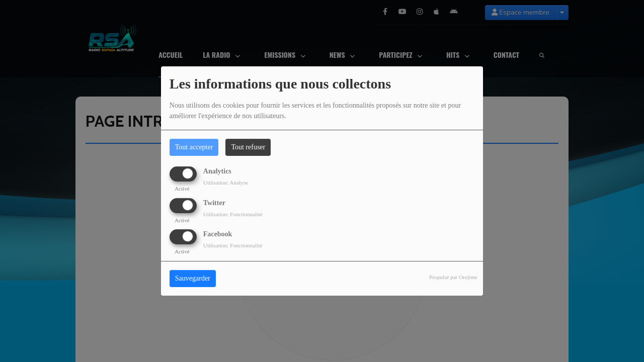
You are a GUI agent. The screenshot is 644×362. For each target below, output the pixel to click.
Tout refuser (248, 147)
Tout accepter (194, 147)
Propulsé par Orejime (453, 277)
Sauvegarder (193, 278)
